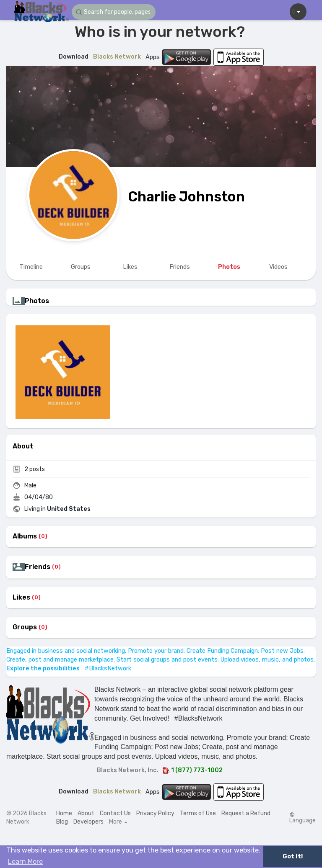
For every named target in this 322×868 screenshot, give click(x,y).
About (86, 813)
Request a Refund (246, 813)
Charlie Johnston (186, 197)
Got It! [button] (293, 856)
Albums (25, 536)
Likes (21, 598)
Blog (62, 822)
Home (64, 813)
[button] (114, 12)
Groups (25, 627)
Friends (38, 567)
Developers (88, 822)
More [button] (118, 822)
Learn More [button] (25, 862)
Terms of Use (198, 813)
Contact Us (115, 813)
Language (303, 818)
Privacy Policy (155, 813)
